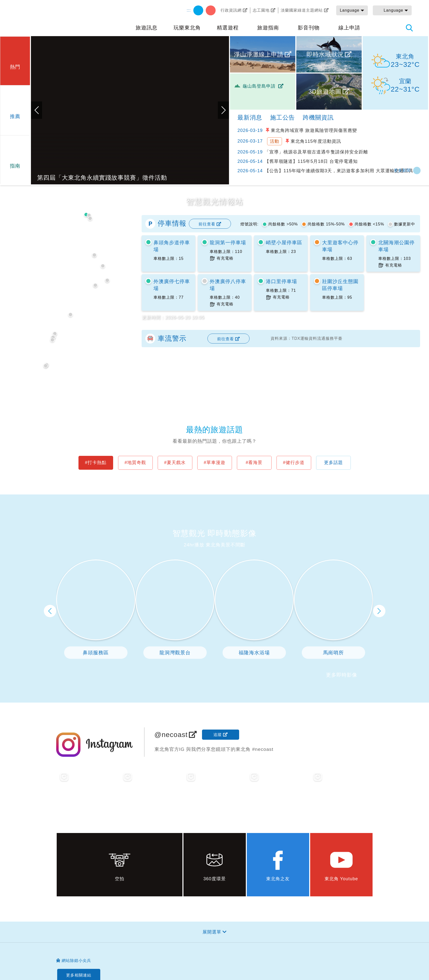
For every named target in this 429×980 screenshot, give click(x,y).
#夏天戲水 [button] (175, 463)
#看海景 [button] (254, 463)
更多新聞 (402, 170)
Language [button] (350, 10)
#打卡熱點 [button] (96, 463)
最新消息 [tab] (250, 117)
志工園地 (261, 10)
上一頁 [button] (50, 611)
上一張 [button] (37, 110)
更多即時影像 (342, 675)
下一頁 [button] (379, 611)
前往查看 (207, 224)
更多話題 (333, 463)
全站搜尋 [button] (409, 28)
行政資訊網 (231, 10)
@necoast (171, 735)
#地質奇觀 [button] (135, 463)
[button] (15, 60)
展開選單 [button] (212, 932)
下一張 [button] (223, 110)
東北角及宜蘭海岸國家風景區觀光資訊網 (52, 18)
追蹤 (218, 735)
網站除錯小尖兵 (76, 961)
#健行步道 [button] (294, 463)
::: (189, 10)
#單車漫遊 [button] (214, 463)
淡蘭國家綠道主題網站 (302, 10)
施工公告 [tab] (282, 117)
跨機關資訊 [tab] (318, 117)
